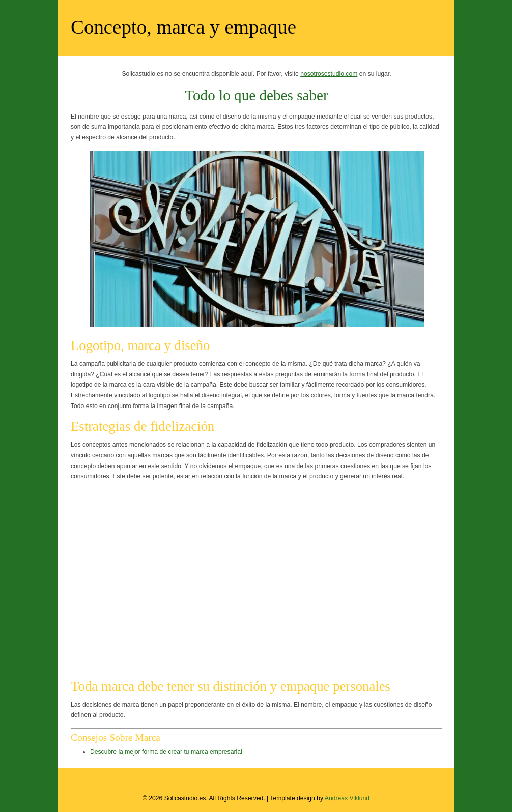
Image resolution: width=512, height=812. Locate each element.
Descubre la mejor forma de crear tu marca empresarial (166, 752)
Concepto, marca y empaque (183, 27)
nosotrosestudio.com (329, 74)
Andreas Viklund (347, 798)
